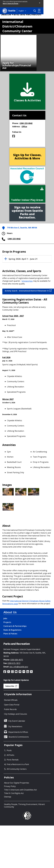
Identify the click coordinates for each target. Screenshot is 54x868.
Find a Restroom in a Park (18, 764)
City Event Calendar (17, 721)
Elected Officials (11, 700)
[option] (19, 53)
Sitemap (8, 797)
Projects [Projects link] (7, 622)
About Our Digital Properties (17, 783)
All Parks (10, 755)
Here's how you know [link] (11, 4)
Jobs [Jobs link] (5, 618)
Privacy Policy (10, 786)
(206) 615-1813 (14, 663)
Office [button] (24, 127)
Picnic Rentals (13, 760)
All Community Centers (17, 769)
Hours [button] (7, 234)
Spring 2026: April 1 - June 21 (23, 259)
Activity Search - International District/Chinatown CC (28, 291)
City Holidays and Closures (16, 714)
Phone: (15, 123)
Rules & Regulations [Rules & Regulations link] (12, 630)
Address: (16, 127)
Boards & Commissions (19, 737)
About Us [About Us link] (10, 612)
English (21, 11)
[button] (40, 3)
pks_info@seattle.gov (19, 667)
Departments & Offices (18, 732)
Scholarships (27, 281)
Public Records (10, 709)
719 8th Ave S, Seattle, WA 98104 (22, 228)
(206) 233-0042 (26, 123)
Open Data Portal (12, 705)
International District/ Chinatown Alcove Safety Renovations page (26, 602)
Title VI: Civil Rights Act (14, 793)
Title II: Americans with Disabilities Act (20, 790)
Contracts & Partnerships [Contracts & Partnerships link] (15, 626)
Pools (9, 750)
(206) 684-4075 (17, 660)
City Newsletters (15, 726)
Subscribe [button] (11, 686)
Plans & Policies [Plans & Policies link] (10, 634)
